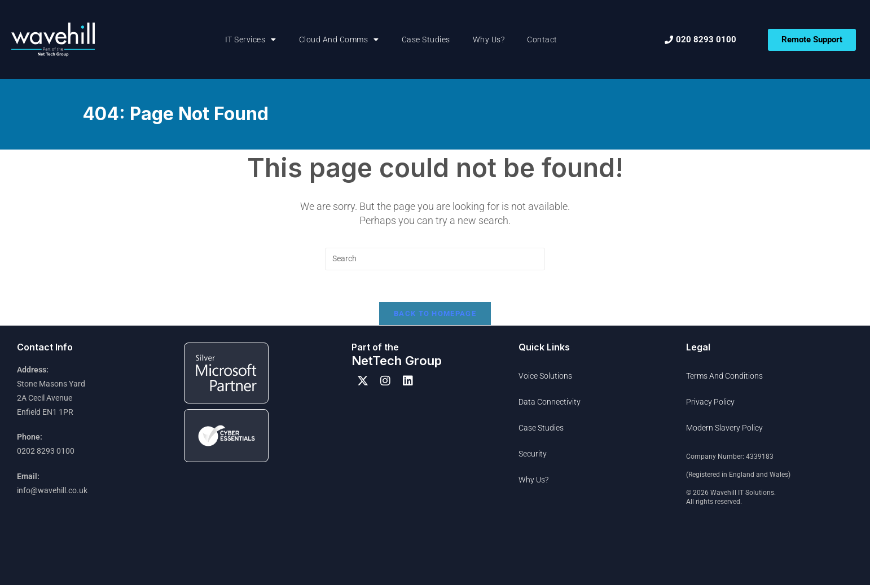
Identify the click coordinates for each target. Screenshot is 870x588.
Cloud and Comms (339, 40)
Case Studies (426, 40)
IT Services (251, 40)
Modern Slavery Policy (724, 431)
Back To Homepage (435, 316)
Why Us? (489, 40)
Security (533, 457)
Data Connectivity (550, 405)
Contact (542, 40)
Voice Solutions (545, 379)
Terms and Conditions (724, 379)
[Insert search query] (435, 259)
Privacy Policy (710, 405)
